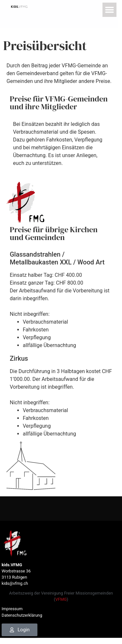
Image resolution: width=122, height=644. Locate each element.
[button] (110, 10)
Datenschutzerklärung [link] (22, 615)
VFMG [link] (61, 599)
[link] (20, 7)
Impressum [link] (12, 609)
